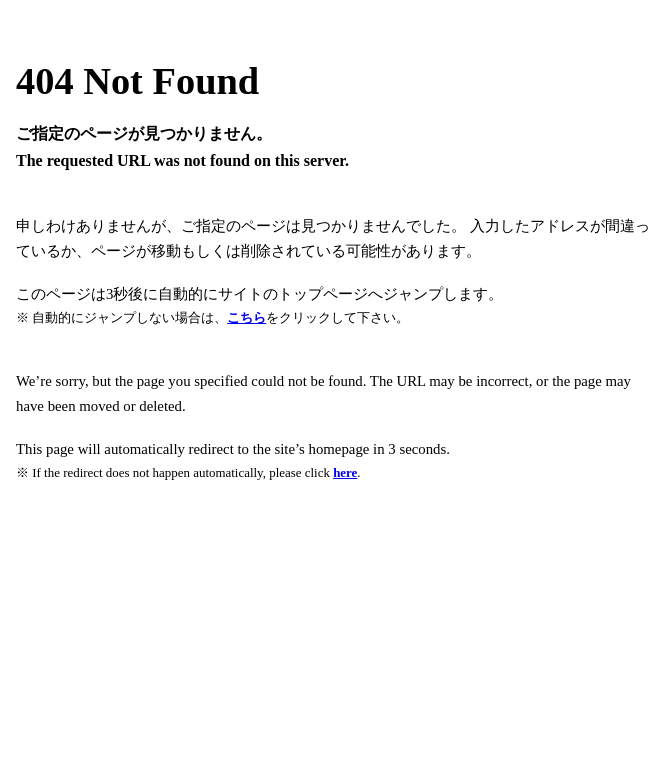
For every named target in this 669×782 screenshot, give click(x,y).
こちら (246, 317)
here (345, 472)
